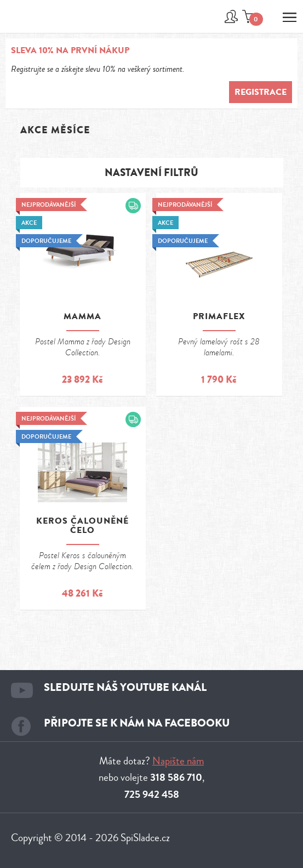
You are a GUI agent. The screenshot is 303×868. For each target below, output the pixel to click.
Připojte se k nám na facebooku (137, 723)
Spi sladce (40, 22)
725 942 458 (152, 795)
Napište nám (178, 761)
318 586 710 (176, 778)
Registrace (261, 92)
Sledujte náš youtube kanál (125, 687)
